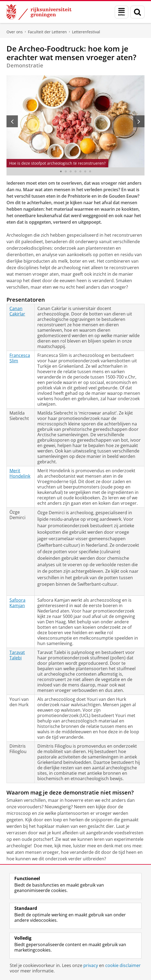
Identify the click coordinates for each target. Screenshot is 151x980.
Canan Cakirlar (17, 311)
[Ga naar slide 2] (66, 171)
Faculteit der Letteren (47, 32)
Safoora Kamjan (17, 603)
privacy (91, 965)
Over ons (15, 32)
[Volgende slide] (139, 121)
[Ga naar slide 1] (61, 171)
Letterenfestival (86, 32)
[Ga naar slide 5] (80, 171)
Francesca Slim (20, 358)
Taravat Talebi (17, 655)
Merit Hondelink (20, 473)
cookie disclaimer (123, 965)
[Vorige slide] (12, 121)
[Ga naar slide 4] (75, 171)
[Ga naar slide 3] (71, 171)
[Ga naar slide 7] (90, 171)
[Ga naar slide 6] (85, 171)
